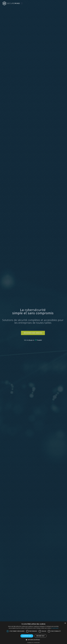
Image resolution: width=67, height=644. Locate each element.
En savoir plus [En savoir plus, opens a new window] (55, 628)
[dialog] (33, 633)
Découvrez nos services (32, 333)
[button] (21, 3)
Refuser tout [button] (41, 636)
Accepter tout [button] (27, 636)
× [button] (65, 623)
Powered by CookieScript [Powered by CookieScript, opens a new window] (34, 643)
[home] (11, 3)
